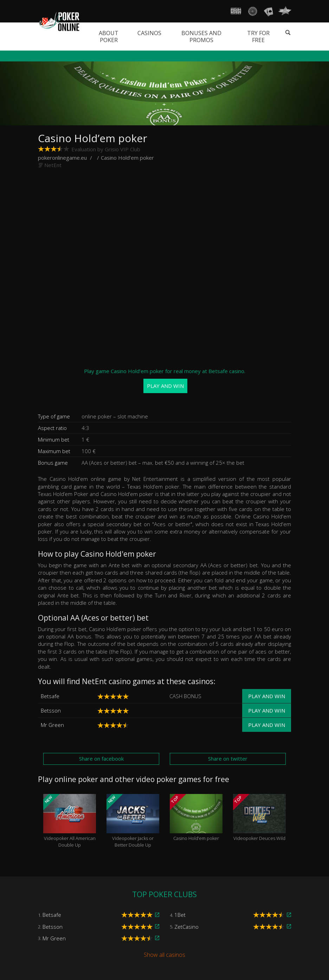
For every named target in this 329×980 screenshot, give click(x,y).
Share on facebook (101, 759)
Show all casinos (164, 955)
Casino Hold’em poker (196, 818)
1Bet (180, 915)
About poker (109, 37)
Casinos (149, 33)
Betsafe (50, 696)
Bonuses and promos (201, 37)
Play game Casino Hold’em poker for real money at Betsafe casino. (165, 380)
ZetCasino (186, 927)
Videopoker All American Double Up (70, 821)
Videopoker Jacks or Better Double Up (133, 821)
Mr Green (52, 725)
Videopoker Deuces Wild (259, 818)
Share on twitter (228, 759)
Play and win (267, 696)
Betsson (51, 710)
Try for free (258, 37)
